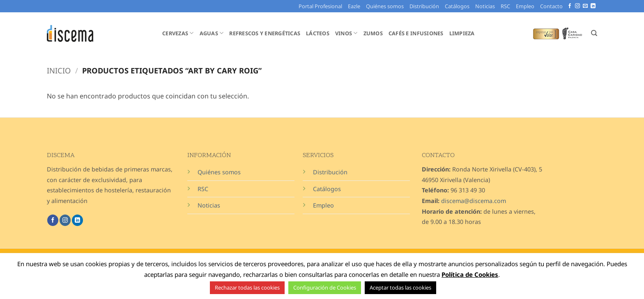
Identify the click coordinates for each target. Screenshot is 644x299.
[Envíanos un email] (585, 6)
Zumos (373, 33)
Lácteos (318, 33)
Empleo (525, 6)
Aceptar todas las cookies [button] (400, 288)
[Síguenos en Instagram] (577, 6)
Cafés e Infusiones (416, 33)
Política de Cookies (470, 274)
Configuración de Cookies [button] (325, 288)
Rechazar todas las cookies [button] (247, 288)
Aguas (212, 33)
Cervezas (178, 33)
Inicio (59, 70)
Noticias (485, 6)
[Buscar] (594, 33)
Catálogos (457, 6)
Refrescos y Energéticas (265, 33)
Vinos (346, 33)
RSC (505, 6)
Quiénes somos (385, 6)
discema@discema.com (474, 201)
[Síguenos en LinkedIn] (593, 6)
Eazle (354, 6)
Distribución (424, 6)
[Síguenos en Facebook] (570, 6)
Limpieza (462, 33)
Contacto (551, 6)
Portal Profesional (320, 6)
